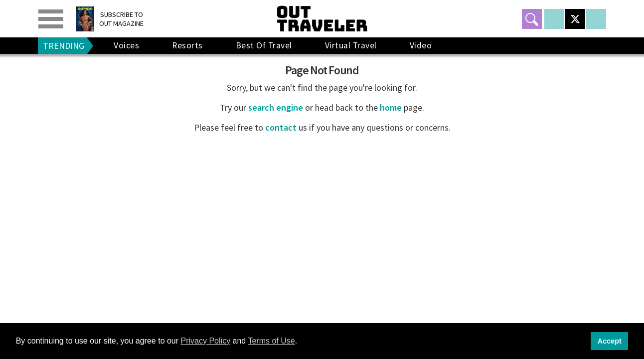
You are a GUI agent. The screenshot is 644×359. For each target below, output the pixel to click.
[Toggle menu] (51, 19)
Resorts (187, 45)
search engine (276, 107)
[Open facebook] (554, 19)
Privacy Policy (206, 341)
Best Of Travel (264, 45)
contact (281, 127)
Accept (610, 341)
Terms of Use (271, 341)
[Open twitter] (575, 19)
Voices (126, 45)
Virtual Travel (351, 45)
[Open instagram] (596, 19)
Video (421, 45)
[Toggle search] (532, 19)
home (391, 107)
